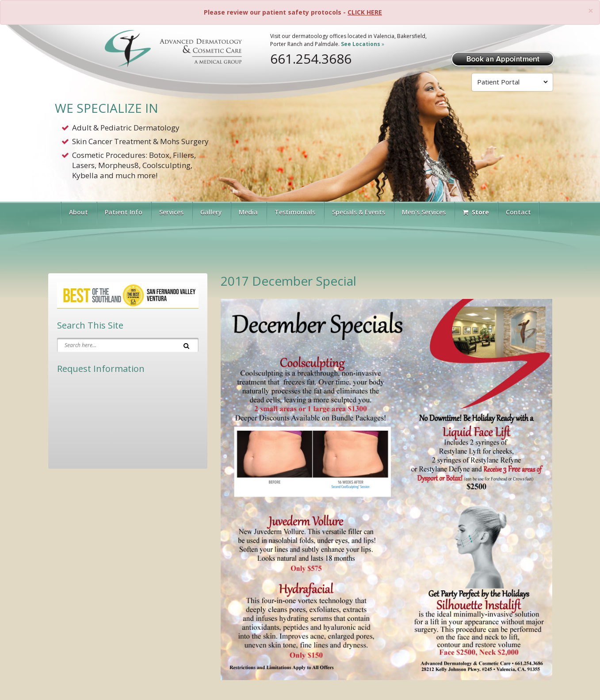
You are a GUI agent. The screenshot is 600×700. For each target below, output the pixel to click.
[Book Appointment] (503, 58)
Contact (518, 212)
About (78, 212)
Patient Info (124, 212)
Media (248, 212)
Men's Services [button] (424, 212)
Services (171, 212)
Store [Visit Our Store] (476, 212)
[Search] (186, 345)
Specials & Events (359, 212)
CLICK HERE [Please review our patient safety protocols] (365, 12)
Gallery (211, 212)
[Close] (591, 11)
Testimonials (295, 212)
